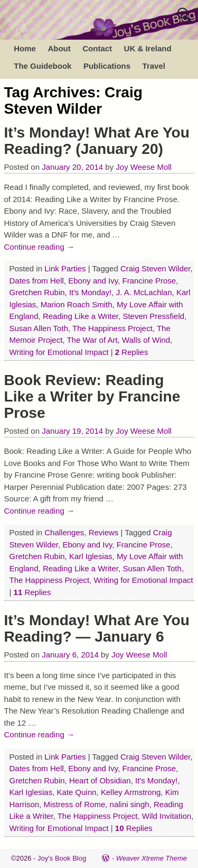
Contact (97, 48)
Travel (154, 66)
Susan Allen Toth (39, 328)
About (59, 48)
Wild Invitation (167, 816)
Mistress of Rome (75, 804)
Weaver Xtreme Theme (152, 858)
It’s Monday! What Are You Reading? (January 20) (97, 141)
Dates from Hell (37, 281)
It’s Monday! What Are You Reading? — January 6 (97, 628)
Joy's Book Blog (62, 858)
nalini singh (130, 804)
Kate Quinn (77, 792)
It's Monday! (90, 292)
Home (25, 48)
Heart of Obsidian (100, 780)
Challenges (64, 532)
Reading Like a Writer (81, 316)
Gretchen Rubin (37, 292)
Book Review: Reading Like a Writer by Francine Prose (92, 396)
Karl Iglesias (91, 556)
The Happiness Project (112, 328)
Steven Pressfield (153, 316)
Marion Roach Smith (77, 304)
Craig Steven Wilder (155, 268)
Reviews (104, 532)
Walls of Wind (146, 340)
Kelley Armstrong (131, 792)
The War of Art (92, 340)
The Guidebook (43, 66)
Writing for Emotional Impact (59, 352)
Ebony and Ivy (93, 281)
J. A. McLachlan (144, 292)
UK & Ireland (148, 48)
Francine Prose (149, 281)
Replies (132, 352)
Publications (107, 66)
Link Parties (65, 268)
